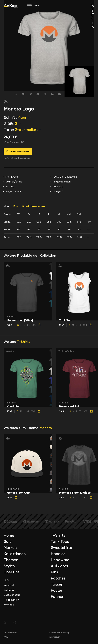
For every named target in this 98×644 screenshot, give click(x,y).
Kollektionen (15, 554)
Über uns (12, 572)
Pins (54, 572)
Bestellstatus (12, 595)
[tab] (49, 226)
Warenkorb (93, 16)
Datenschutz (10, 633)
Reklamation (11, 600)
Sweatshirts (61, 548)
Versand (9, 585)
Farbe (9, 130)
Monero (46, 428)
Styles (9, 566)
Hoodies (58, 554)
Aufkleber (60, 566)
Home (9, 536)
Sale (8, 542)
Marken (10, 548)
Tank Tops (60, 542)
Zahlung (9, 590)
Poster (57, 591)
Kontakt (9, 605)
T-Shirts (24, 342)
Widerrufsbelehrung (59, 633)
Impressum (55, 637)
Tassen (57, 585)
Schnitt (10, 118)
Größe (9, 124)
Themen (11, 560)
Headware (60, 560)
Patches (58, 578)
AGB (6, 637)
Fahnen (58, 597)
